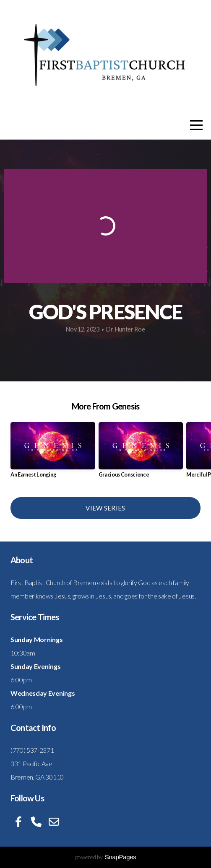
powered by (106, 857)
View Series (105, 508)
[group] (53, 453)
